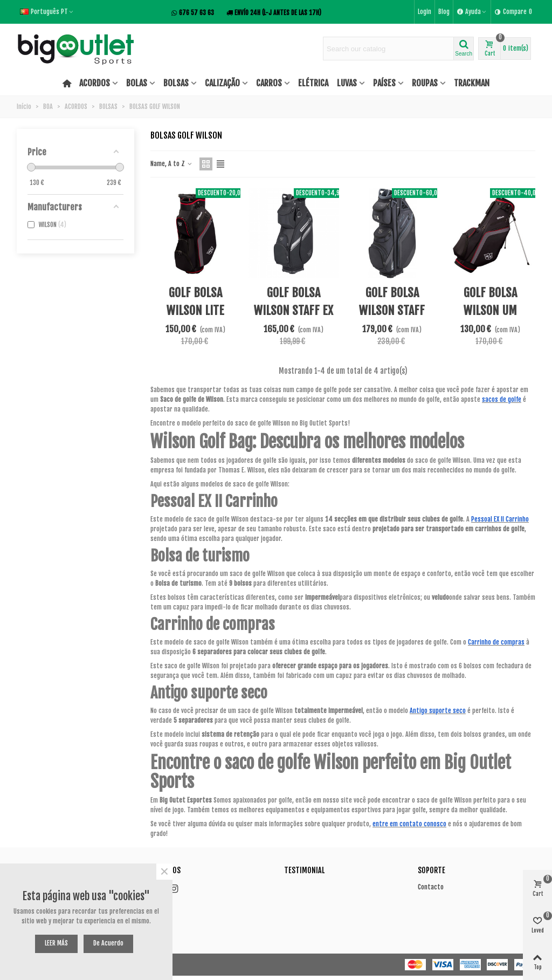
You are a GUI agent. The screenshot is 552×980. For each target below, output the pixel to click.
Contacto (431, 887)
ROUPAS (425, 83)
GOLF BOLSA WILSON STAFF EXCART (392, 310)
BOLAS (137, 83)
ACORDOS (95, 83)
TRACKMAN (472, 83)
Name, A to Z (172, 164)
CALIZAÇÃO (222, 83)
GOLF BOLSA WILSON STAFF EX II (294, 310)
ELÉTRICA (313, 83)
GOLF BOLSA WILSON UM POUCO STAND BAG (490, 310)
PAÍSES (384, 83)
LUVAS (347, 83)
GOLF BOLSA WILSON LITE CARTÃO (195, 310)
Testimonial (304, 870)
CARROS (269, 83)
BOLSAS (176, 83)
